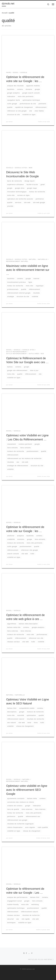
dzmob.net (31, 969)
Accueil (5, 13)
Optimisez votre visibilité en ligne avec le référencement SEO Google (27, 790)
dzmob (11, 122)
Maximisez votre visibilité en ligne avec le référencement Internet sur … (28, 270)
